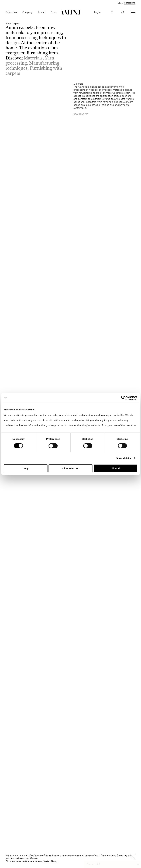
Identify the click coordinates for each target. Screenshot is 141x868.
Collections (11, 12)
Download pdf (81, 114)
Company (27, 12)
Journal (41, 12)
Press (54, 12)
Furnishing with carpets (34, 71)
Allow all (115, 468)
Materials (33, 58)
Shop (120, 3)
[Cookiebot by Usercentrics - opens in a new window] (123, 398)
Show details (124, 458)
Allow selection (70, 468)
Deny (26, 468)
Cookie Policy (50, 861)
